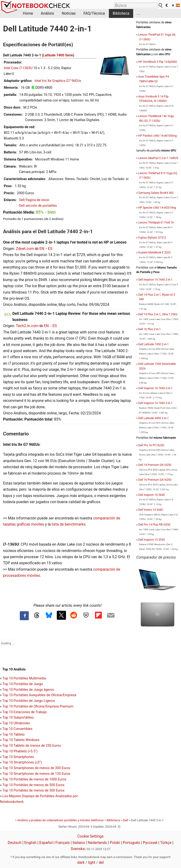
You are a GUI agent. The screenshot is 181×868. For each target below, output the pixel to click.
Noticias (69, 13)
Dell (125, 820)
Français (63, 843)
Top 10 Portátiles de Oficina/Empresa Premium (38, 706)
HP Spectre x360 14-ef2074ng (157, 208)
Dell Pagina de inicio (34, 200)
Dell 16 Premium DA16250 (155, 480)
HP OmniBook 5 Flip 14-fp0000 (158, 62)
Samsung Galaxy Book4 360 (156, 193)
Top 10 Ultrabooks (16, 723)
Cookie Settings (90, 836)
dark (81, 862)
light (92, 862)
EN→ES (46, 249)
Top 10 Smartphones (18, 757)
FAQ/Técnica (94, 13)
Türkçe (166, 843)
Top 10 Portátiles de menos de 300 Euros (33, 790)
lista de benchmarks (68, 524)
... (139, 13)
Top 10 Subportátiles (18, 718)
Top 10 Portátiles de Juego (23, 684)
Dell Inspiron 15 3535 (152, 540)
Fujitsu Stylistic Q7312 (152, 238)
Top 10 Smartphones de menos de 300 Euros (36, 768)
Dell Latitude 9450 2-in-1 (154, 418)
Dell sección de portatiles (38, 206)
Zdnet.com (25, 249)
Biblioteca (121, 13)
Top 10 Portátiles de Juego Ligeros (29, 701)
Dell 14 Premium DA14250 (155, 465)
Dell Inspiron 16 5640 (152, 495)
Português (132, 843)
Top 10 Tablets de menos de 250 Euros (32, 746)
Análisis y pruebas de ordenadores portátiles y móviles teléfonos (61, 820)
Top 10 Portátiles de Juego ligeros (28, 690)
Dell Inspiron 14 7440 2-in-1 (155, 280)
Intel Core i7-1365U (18, 68)
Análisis (47, 13)
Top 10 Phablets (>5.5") (20, 751)
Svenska (78, 849)
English (30, 843)
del (101, 862)
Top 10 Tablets (13, 735)
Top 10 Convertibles (17, 729)
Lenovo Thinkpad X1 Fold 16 (156, 223)
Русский (150, 843)
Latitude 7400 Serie (58, 55)
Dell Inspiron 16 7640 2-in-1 (155, 388)
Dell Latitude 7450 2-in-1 (154, 344)
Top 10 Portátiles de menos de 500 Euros (33, 785)
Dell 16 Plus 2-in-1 (150, 329)
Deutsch (15, 843)
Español (46, 843)
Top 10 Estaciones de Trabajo (25, 712)
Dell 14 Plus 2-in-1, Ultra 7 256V (158, 314)
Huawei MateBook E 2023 (154, 253)
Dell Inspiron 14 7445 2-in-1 (155, 403)
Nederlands (97, 843)
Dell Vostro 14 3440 (151, 510)
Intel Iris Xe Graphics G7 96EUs (58, 81)
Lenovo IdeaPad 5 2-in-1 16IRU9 (158, 158)
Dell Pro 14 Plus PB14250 (154, 525)
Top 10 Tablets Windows (21, 740)
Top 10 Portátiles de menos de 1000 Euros (34, 779)
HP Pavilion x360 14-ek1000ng (158, 136)
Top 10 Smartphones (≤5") (22, 762)
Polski (115, 843)
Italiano (79, 843)
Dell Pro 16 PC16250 (151, 445)
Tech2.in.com (27, 326)
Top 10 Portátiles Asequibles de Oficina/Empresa (39, 695)
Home (28, 13)
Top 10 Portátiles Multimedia (24, 678)
